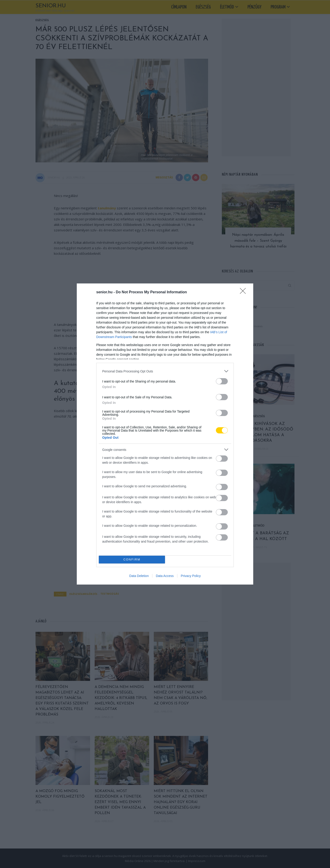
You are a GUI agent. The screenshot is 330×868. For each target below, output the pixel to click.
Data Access (165, 576)
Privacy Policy (191, 576)
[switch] (222, 381)
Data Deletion (139, 576)
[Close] (244, 292)
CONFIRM (132, 560)
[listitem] (165, 371)
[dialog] (165, 434)
